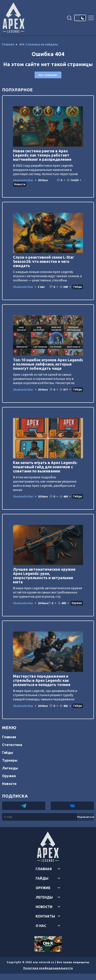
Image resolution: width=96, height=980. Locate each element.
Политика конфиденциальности (48, 968)
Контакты (45, 916)
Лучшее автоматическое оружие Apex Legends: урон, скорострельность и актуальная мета (44, 576)
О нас (41, 926)
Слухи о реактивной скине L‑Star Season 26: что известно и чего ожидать (43, 261)
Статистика (12, 745)
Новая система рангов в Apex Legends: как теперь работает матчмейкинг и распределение (42, 155)
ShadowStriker (23, 180)
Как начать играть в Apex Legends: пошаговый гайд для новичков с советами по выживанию (45, 467)
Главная (9, 737)
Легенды (10, 768)
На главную (48, 75)
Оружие (77, 603)
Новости (20, 184)
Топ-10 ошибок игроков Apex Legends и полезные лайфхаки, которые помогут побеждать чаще (48, 364)
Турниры (10, 760)
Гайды (78, 287)
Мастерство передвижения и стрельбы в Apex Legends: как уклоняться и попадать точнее (42, 680)
